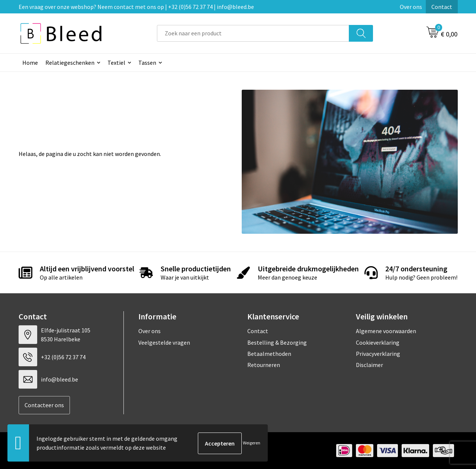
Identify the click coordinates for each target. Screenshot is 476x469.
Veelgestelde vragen (164, 342)
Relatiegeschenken (70, 63)
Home (30, 63)
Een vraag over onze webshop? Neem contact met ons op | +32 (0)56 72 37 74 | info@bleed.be (136, 7)
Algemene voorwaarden (386, 331)
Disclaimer (369, 365)
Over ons (411, 7)
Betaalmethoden (269, 354)
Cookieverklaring (378, 342)
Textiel (116, 63)
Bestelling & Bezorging (277, 342)
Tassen (147, 63)
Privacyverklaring (378, 354)
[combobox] (253, 33)
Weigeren (252, 443)
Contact (442, 7)
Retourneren (264, 365)
